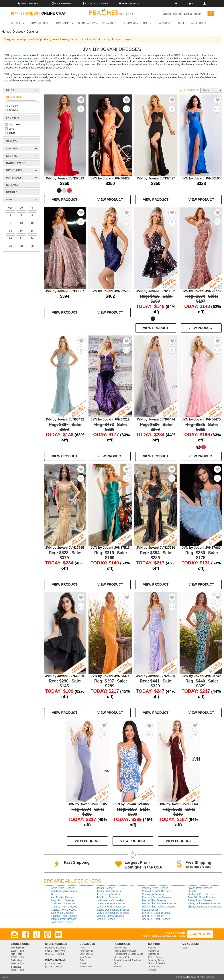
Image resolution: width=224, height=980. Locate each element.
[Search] (211, 14)
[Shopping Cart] (191, 4)
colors (12, 148)
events (11, 156)
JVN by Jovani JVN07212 (110, 419)
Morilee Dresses (106, 919)
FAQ (116, 963)
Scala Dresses (150, 910)
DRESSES (18, 23)
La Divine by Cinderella (110, 900)
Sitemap (118, 967)
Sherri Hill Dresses (153, 916)
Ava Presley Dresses (63, 897)
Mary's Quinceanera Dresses (113, 913)
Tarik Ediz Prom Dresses (202, 897)
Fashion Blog (121, 948)
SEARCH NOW (200, 934)
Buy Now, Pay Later (95, 4)
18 (32, 231)
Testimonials (154, 967)
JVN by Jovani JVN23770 (201, 291)
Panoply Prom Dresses (155, 888)
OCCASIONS (110, 23)
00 (21, 208)
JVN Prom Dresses (107, 897)
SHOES (182, 23)
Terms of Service (157, 963)
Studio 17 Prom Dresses (201, 894)
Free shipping (129, 4)
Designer (32, 32)
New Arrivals (165, 23)
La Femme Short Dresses (111, 907)
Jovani (17, 55)
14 (10, 231)
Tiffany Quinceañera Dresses (204, 903)
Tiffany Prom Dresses (200, 900)
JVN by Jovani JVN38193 (201, 178)
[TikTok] (36, 934)
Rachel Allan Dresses (154, 900)
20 (10, 238)
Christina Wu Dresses (63, 903)
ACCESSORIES (200, 23)
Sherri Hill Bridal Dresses (156, 913)
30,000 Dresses (28, 4)
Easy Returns (61, 4)
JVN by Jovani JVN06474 (156, 419)
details (12, 192)
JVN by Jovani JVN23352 (156, 291)
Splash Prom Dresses (200, 888)
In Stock (13, 110)
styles (11, 141)
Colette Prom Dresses (63, 910)
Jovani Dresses (105, 888)
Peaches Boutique (187, 977)
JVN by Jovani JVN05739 (201, 676)
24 (32, 238)
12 (32, 223)
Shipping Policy (156, 960)
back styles (16, 163)
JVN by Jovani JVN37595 (65, 548)
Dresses (18, 32)
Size (9, 199)
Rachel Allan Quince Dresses (159, 907)
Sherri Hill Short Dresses (156, 919)
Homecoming (86, 951)
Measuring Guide (123, 957)
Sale (82, 960)
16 (21, 231)
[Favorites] (177, 4)
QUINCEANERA (88, 23)
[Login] (204, 4)
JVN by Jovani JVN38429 (110, 178)
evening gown (31, 58)
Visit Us (152, 948)
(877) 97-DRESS (54, 967)
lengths (13, 118)
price (10, 90)
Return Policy (155, 957)
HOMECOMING (64, 23)
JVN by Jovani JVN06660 (133, 804)
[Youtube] (58, 934)
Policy (5, 977)
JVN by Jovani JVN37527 (156, 178)
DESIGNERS (130, 23)
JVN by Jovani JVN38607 (65, 291)
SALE (147, 23)
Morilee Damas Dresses (110, 916)
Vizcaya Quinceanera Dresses (205, 907)
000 (10, 208)
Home (6, 32)
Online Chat (54, 13)
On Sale (13, 106)
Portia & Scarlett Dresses (156, 891)
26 (10, 246)
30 (32, 246)
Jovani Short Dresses (109, 891)
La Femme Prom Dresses (111, 903)
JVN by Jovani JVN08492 (65, 419)
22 (21, 238)
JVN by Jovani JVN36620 (65, 676)
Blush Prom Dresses (63, 900)
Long (12, 129)
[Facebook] (25, 934)
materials (14, 178)
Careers (152, 970)
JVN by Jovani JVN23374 (110, 676)
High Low (14, 124)
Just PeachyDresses (108, 894)
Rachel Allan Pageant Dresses (159, 903)
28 (21, 246)
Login (185, 948)
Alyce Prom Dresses (63, 888)
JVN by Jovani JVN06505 (87, 804)
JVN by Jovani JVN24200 (156, 676)
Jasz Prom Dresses (62, 922)
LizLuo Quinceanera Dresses (113, 910)
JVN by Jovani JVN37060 (201, 548)
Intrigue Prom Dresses (64, 919)
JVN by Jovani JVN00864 (178, 804)
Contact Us (154, 951)
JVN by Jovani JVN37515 (110, 548)
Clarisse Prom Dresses (64, 907)
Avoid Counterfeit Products (127, 960)
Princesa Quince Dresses (156, 897)
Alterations (154, 954)
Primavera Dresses (153, 894)
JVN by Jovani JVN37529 (65, 178)
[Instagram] (15, 934)
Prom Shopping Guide (125, 951)
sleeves (12, 185)
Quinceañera (86, 954)
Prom (82, 948)
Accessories (86, 967)
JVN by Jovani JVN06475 (201, 419)
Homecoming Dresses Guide (128, 954)
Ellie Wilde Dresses (62, 913)
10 (21, 223)
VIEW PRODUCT (65, 200)
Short (12, 133)
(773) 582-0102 (53, 964)
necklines (14, 170)
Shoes (83, 963)
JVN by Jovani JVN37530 (156, 548)
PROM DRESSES (39, 23)
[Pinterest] (47, 934)
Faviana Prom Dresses (64, 916)
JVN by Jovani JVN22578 (110, 291)
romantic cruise (87, 61)
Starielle (192, 891)
